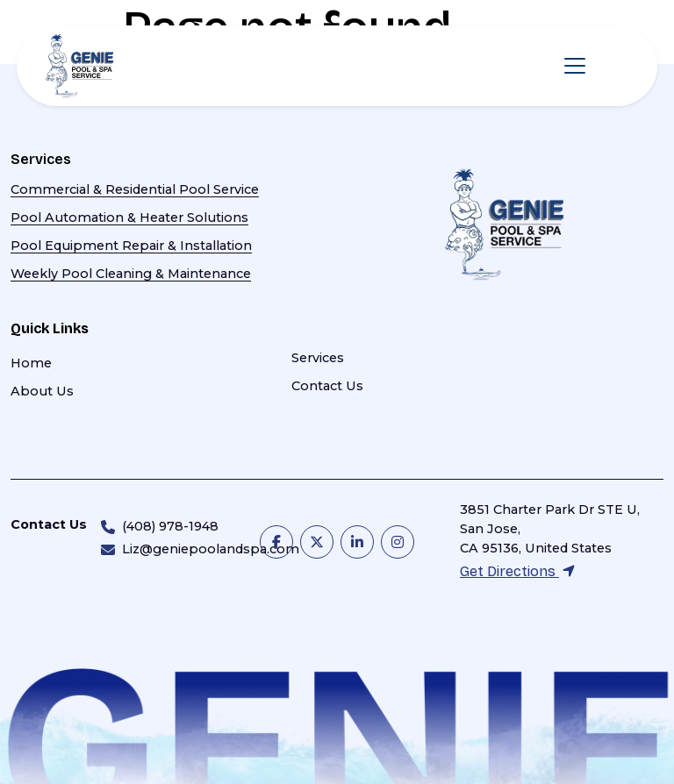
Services (318, 358)
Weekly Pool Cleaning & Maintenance (131, 274)
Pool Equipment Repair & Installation (131, 246)
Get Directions (517, 571)
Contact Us (327, 386)
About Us (42, 391)
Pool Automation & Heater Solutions (129, 217)
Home (31, 363)
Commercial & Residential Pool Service (135, 189)
